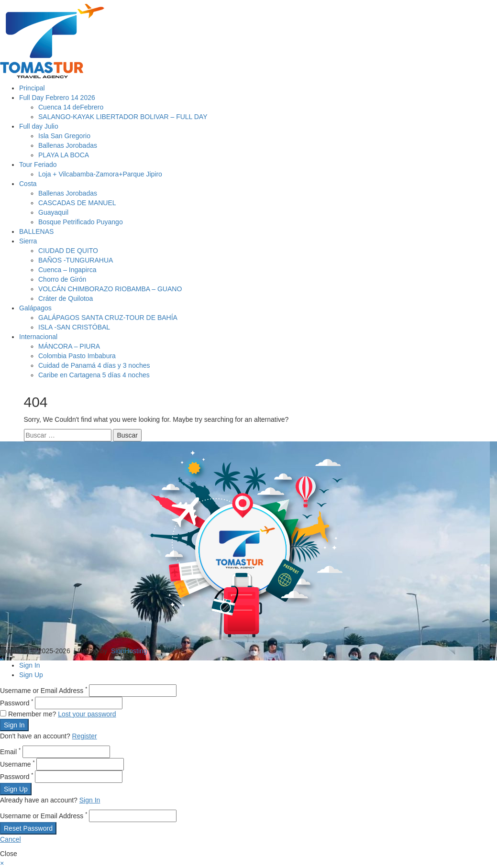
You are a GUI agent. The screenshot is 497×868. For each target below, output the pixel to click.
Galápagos (35, 308)
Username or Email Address (44, 691)
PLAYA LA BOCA (64, 155)
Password (17, 703)
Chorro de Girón (62, 279)
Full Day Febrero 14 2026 (57, 98)
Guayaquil (53, 212)
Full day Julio (39, 126)
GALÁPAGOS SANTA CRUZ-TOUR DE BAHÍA (108, 318)
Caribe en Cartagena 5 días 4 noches (94, 375)
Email (10, 752)
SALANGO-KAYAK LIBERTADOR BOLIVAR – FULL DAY (123, 117)
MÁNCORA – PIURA (69, 346)
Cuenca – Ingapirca (67, 270)
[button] (2, 863)
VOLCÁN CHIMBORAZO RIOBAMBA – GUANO (110, 289)
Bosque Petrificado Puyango (81, 222)
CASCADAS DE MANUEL (77, 203)
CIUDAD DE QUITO (68, 251)
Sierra (28, 241)
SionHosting (129, 651)
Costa (28, 184)
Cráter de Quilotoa (66, 298)
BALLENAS (36, 231)
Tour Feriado (38, 165)
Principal (32, 88)
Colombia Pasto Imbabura (77, 356)
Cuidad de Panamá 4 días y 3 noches (94, 365)
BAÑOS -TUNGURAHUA (76, 260)
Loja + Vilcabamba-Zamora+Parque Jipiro (100, 174)
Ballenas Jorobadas (68, 145)
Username (17, 764)
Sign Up (31, 675)
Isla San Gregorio (64, 136)
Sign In (30, 665)
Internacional (38, 337)
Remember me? (29, 714)
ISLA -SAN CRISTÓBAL (74, 327)
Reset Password (28, 828)
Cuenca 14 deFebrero (71, 107)
